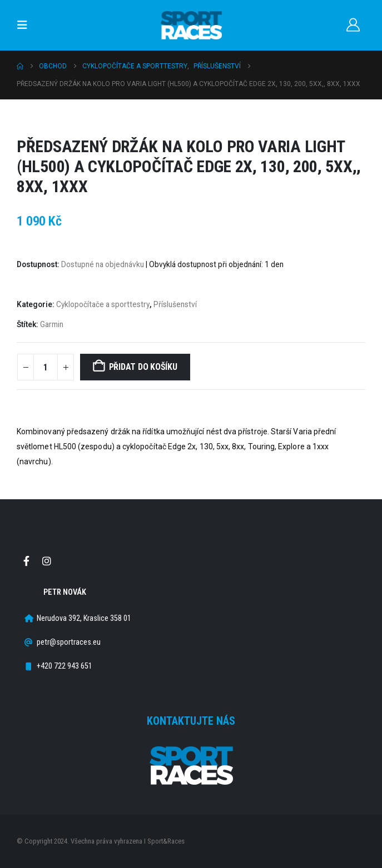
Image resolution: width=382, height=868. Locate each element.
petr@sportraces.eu (69, 642)
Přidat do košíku (143, 367)
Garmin (52, 324)
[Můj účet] (353, 25)
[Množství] (46, 367)
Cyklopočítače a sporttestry (103, 304)
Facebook (26, 561)
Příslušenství (175, 304)
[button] (26, 25)
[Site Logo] (191, 25)
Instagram (47, 561)
